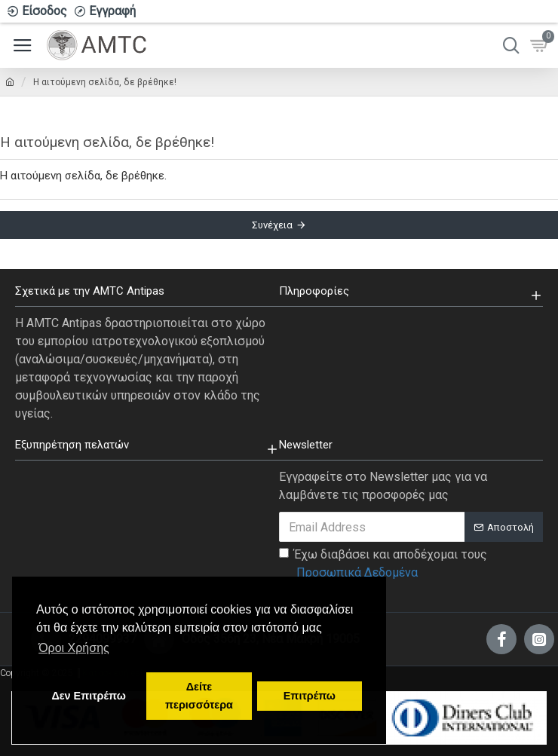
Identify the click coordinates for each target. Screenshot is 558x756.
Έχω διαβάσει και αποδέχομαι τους (383, 565)
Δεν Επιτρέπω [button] (88, 696)
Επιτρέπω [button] (310, 696)
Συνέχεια (272, 225)
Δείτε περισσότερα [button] (199, 696)
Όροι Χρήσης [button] (74, 648)
